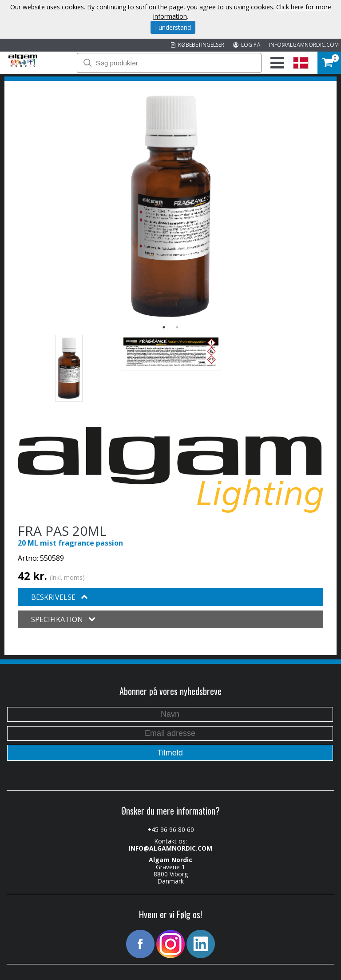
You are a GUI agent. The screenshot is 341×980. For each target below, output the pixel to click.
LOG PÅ (247, 45)
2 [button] (177, 327)
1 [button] (164, 327)
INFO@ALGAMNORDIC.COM (304, 45)
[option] (170, 206)
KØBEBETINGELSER (198, 45)
